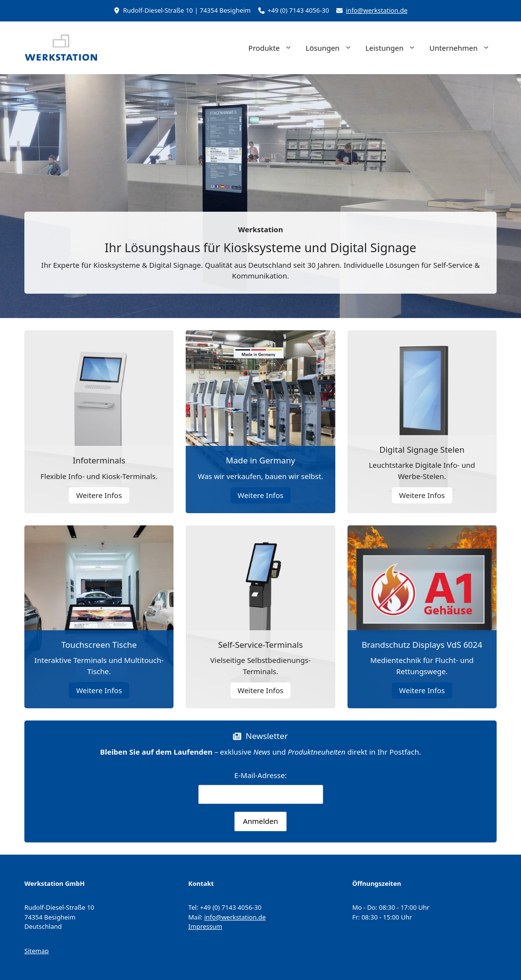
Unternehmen (463, 48)
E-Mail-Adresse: (261, 787)
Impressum (205, 926)
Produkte (274, 48)
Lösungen (332, 48)
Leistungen (394, 48)
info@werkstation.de (377, 10)
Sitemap (37, 951)
